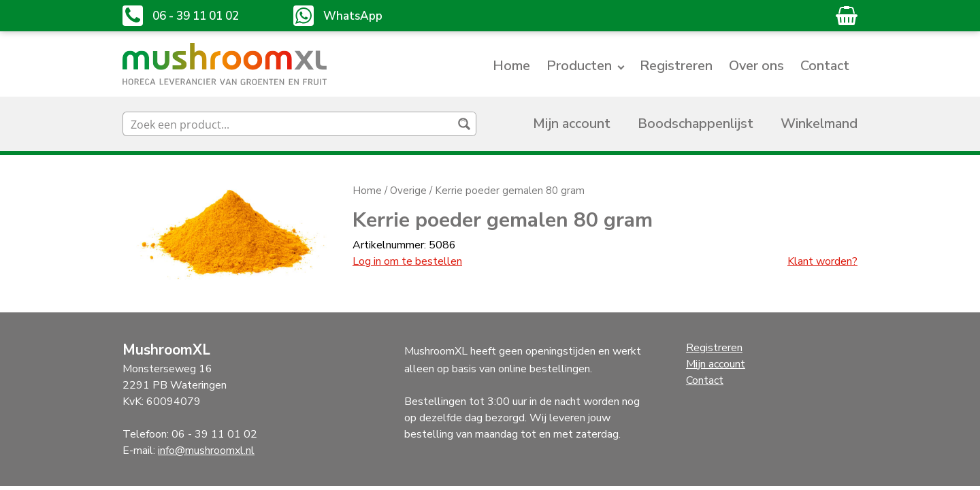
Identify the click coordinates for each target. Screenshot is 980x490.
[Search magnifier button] (464, 124)
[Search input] (289, 124)
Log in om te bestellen (407, 261)
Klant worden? (822, 261)
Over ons (756, 66)
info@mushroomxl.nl (206, 451)
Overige (408, 191)
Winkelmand (819, 124)
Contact (825, 66)
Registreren (676, 66)
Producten (579, 66)
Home (511, 66)
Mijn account (572, 124)
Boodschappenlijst (696, 124)
